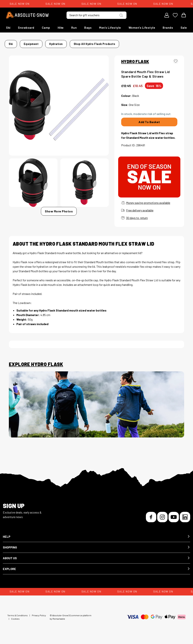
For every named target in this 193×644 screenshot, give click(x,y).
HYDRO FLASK (135, 65)
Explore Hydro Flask (36, 368)
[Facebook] (151, 520)
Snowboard (26, 27)
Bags (88, 27)
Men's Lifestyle (110, 27)
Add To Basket (149, 125)
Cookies (15, 622)
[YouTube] (174, 520)
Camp (46, 27)
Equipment (38, 43)
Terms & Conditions (18, 619)
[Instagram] (162, 520)
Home (13, 43)
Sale (184, 27)
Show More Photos (59, 215)
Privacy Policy (39, 619)
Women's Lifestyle (142, 27)
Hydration (57, 43)
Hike (61, 27)
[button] (96, 540)
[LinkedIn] (185, 520)
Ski (8, 27)
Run (74, 27)
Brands (168, 27)
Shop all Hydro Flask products (31, 48)
